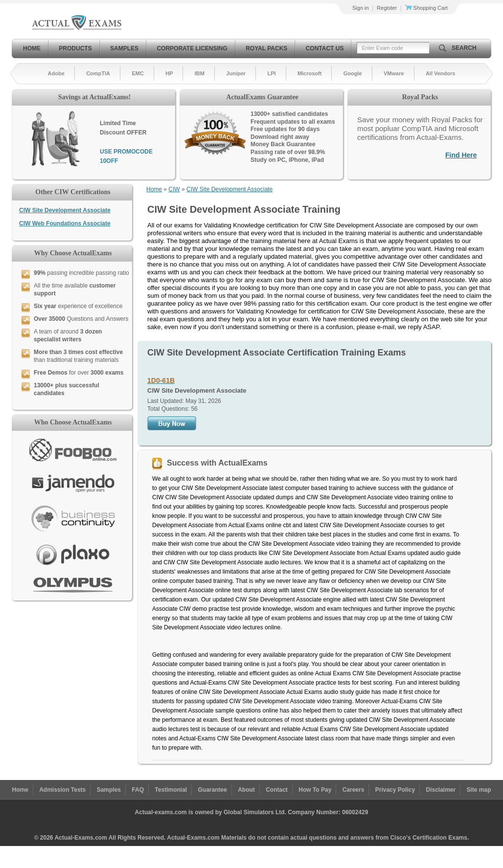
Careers (354, 790)
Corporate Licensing (192, 48)
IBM (200, 73)
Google (353, 73)
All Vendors (441, 73)
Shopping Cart (426, 8)
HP (169, 73)
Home (32, 48)
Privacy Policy (395, 790)
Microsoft (310, 73)
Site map (479, 790)
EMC (137, 73)
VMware (394, 73)
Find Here (461, 155)
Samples (124, 48)
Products (75, 48)
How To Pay (315, 790)
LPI (271, 73)
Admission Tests (62, 790)
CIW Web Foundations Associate (65, 223)
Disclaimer (441, 790)
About (246, 790)
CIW (174, 189)
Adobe (56, 73)
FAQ (138, 790)
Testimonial (171, 790)
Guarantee (213, 790)
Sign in (361, 8)
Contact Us (325, 48)
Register (387, 8)
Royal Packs (266, 48)
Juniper (236, 73)
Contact (277, 790)
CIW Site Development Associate (65, 210)
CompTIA (98, 73)
